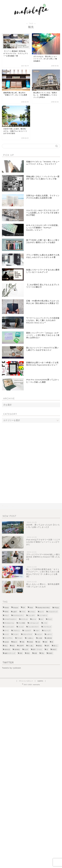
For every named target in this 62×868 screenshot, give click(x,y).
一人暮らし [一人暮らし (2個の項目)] (30, 638)
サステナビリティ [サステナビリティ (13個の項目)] (18, 615)
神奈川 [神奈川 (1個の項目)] (54, 649)
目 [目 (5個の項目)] (47, 649)
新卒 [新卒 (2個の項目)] (48, 646)
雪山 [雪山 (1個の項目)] (43, 653)
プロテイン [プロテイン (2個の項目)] (16, 631)
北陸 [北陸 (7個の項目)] (39, 642)
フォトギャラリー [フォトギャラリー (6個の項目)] (33, 627)
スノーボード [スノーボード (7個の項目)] (43, 615)
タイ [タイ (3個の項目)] (42, 619)
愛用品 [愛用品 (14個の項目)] (40, 646)
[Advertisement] (31, 458)
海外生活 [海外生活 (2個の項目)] (7, 649)
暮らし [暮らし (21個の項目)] (56, 646)
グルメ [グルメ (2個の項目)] (7, 615)
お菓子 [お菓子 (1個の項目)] (15, 612)
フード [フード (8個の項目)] (7, 631)
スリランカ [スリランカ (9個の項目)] (24, 619)
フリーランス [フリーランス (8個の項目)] (47, 627)
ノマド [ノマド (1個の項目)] (45, 623)
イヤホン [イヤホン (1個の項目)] (32, 612)
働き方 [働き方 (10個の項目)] (15, 642)
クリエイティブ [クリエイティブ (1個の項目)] (53, 612)
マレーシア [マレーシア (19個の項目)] (47, 631)
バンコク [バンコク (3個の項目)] (21, 627)
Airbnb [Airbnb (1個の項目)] (7, 608)
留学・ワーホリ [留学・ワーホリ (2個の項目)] (37, 649)
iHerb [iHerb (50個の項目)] (31, 608)
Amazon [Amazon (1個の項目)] (16, 608)
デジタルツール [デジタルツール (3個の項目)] (9, 623)
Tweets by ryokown (11, 668)
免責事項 (40, 681)
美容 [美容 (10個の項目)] (21, 653)
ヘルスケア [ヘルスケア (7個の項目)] (27, 631)
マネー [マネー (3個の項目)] (37, 631)
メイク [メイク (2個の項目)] (7, 634)
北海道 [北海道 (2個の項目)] (31, 642)
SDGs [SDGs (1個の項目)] (7, 612)
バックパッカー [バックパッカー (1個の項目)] (9, 627)
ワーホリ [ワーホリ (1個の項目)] (20, 638)
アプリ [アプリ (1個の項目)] (23, 612)
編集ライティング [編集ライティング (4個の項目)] (10, 653)
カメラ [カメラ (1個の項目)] (42, 612)
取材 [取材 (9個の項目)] (46, 642)
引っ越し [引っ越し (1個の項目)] (31, 646)
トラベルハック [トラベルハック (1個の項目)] (34, 623)
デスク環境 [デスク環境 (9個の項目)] (22, 623)
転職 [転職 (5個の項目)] (35, 653)
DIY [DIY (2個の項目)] (24, 608)
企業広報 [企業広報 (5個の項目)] (49, 638)
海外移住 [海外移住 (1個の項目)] (17, 649)
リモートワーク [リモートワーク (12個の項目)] (27, 634)
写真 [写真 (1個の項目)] (23, 642)
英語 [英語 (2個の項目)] (28, 653)
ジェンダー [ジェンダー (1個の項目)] (31, 615)
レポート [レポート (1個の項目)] (49, 634)
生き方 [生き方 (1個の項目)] (26, 649)
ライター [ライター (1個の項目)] (16, 634)
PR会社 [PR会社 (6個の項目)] (57, 608)
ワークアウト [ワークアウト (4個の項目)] (9, 638)
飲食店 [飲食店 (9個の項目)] (50, 653)
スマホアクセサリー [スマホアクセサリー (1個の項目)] (11, 619)
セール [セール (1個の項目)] (34, 619)
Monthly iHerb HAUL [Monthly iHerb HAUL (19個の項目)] (44, 608)
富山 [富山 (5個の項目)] (6, 646)
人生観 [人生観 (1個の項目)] (40, 638)
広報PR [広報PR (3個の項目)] (21, 646)
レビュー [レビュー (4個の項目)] (39, 634)
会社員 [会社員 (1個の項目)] (7, 642)
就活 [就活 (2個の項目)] (13, 646)
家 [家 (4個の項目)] (52, 642)
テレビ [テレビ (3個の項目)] (50, 619)
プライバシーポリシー (26, 681)
